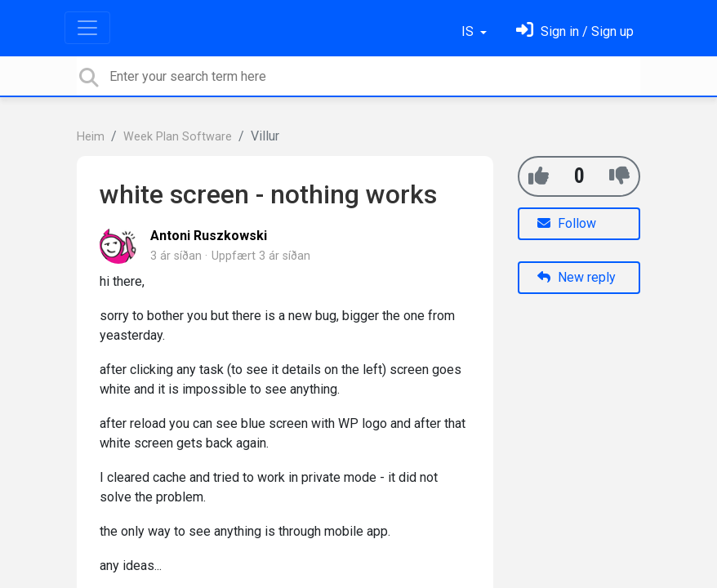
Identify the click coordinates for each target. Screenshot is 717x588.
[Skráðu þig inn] (575, 31)
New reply (577, 277)
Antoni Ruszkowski (209, 236)
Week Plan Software (178, 137)
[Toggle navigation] (87, 28)
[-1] (619, 176)
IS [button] (469, 31)
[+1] (539, 176)
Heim (91, 137)
